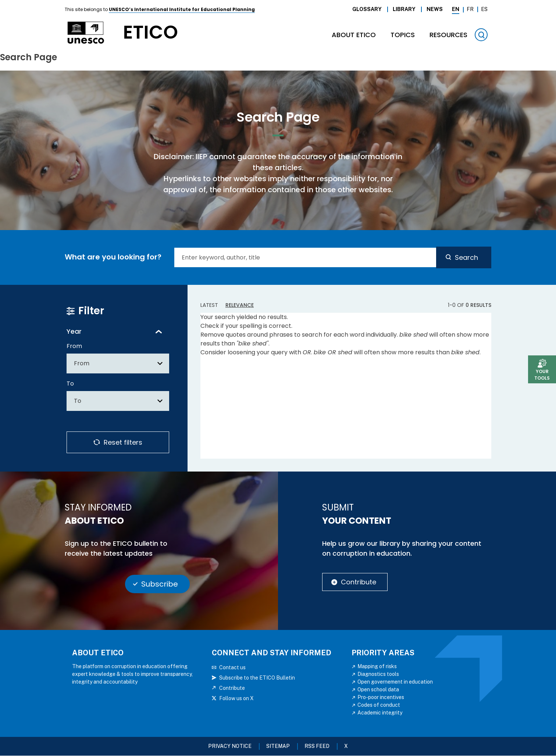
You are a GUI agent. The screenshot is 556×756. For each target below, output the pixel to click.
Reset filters (123, 442)
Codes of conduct (379, 705)
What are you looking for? (113, 257)
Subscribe (160, 584)
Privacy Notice (230, 746)
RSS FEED (317, 746)
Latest (209, 305)
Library (404, 9)
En (456, 9)
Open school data (378, 689)
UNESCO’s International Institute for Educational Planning (182, 9)
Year (74, 331)
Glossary (367, 9)
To (70, 384)
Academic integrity (380, 713)
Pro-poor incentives (381, 697)
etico (151, 33)
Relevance (240, 305)
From (74, 346)
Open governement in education (395, 682)
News (435, 9)
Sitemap (278, 746)
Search (466, 257)
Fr (470, 9)
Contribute (359, 582)
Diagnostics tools (378, 674)
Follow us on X (236, 698)
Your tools (542, 375)
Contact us (232, 667)
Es (484, 9)
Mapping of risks (377, 666)
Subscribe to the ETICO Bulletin (257, 678)
